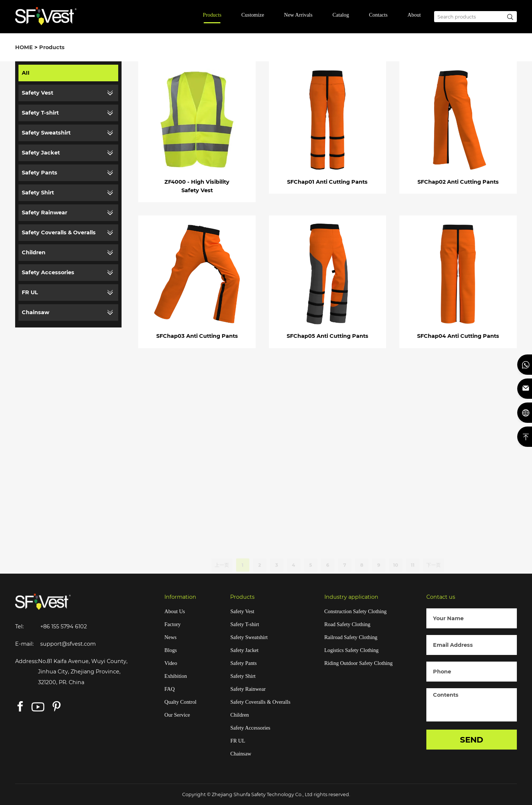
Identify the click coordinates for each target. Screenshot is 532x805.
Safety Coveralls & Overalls (59, 232)
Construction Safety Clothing (356, 611)
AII (26, 73)
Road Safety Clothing (347, 624)
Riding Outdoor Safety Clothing (359, 663)
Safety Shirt (38, 193)
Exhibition (176, 676)
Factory (173, 624)
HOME (24, 47)
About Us (175, 611)
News (170, 637)
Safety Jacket (41, 153)
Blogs (171, 650)
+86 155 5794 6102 (64, 626)
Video (171, 663)
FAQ (170, 689)
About (414, 15)
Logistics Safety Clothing (352, 650)
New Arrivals (298, 15)
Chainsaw (35, 312)
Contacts (378, 15)
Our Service (177, 715)
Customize (253, 15)
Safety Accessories (48, 272)
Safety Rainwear (45, 213)
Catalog (341, 15)
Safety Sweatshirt (46, 133)
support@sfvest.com (68, 644)
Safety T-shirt (40, 113)
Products (212, 15)
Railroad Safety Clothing (351, 637)
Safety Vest (37, 93)
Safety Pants (40, 173)
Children (34, 252)
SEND (472, 740)
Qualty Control (180, 702)
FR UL (30, 292)
